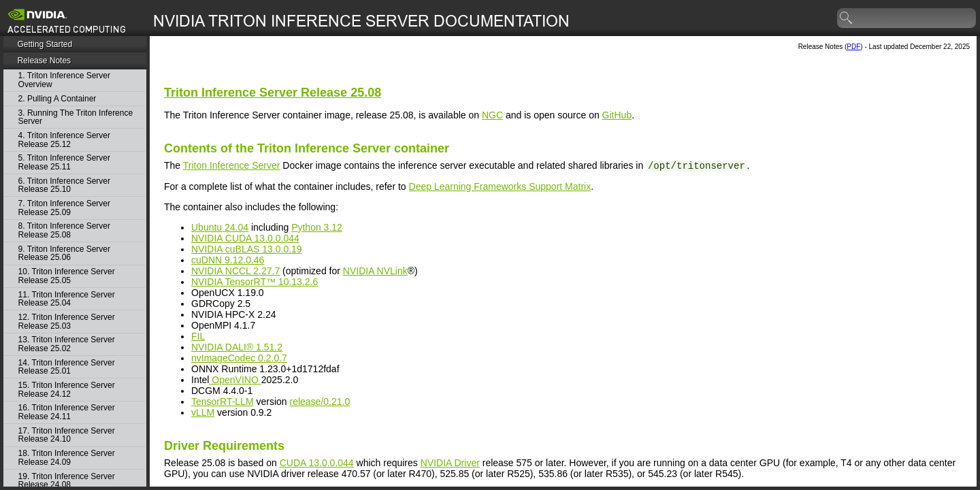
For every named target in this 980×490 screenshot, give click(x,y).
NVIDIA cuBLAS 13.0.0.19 (247, 249)
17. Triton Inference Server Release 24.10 (67, 435)
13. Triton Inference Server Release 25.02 (67, 344)
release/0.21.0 (320, 402)
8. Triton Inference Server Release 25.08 (64, 230)
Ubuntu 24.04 (220, 227)
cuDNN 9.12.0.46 (228, 260)
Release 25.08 (273, 93)
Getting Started (45, 44)
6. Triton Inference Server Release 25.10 (64, 185)
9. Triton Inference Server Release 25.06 (64, 254)
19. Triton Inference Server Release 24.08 (67, 481)
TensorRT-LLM (223, 402)
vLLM (203, 412)
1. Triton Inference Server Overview (64, 80)
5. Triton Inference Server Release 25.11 (64, 162)
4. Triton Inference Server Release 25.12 (64, 140)
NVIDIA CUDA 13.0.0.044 (245, 238)
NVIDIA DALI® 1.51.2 (237, 347)
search (847, 18)
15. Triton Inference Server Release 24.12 (67, 390)
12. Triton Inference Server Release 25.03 (67, 322)
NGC (492, 115)
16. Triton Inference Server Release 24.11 (67, 412)
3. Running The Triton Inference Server (76, 117)
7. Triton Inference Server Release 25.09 (64, 208)
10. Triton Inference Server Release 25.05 (67, 276)
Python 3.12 (317, 227)
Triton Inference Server (232, 165)
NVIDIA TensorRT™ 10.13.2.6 (255, 282)
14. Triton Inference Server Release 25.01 (67, 367)
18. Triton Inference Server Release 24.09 (67, 458)
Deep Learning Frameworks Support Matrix (500, 186)
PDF (853, 47)
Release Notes (44, 61)
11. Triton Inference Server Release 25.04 (67, 299)
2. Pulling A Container (58, 99)
